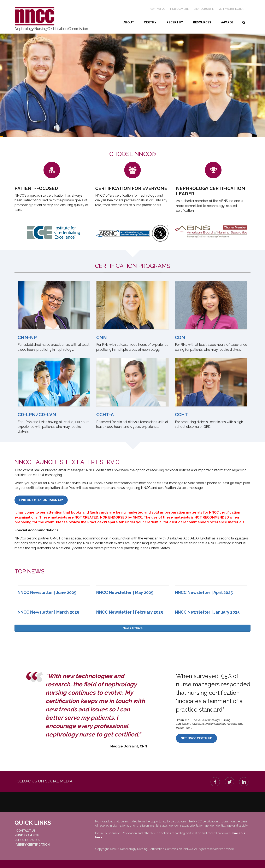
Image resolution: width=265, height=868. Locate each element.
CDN (180, 337)
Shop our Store (204, 9)
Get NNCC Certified (196, 738)
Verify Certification (231, 9)
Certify (150, 22)
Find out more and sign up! (41, 500)
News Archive (133, 628)
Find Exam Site (179, 9)
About (129, 22)
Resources (202, 22)
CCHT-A (105, 415)
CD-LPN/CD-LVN (37, 415)
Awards (227, 22)
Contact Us (158, 9)
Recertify (175, 22)
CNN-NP (27, 337)
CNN (102, 337)
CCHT (181, 415)
